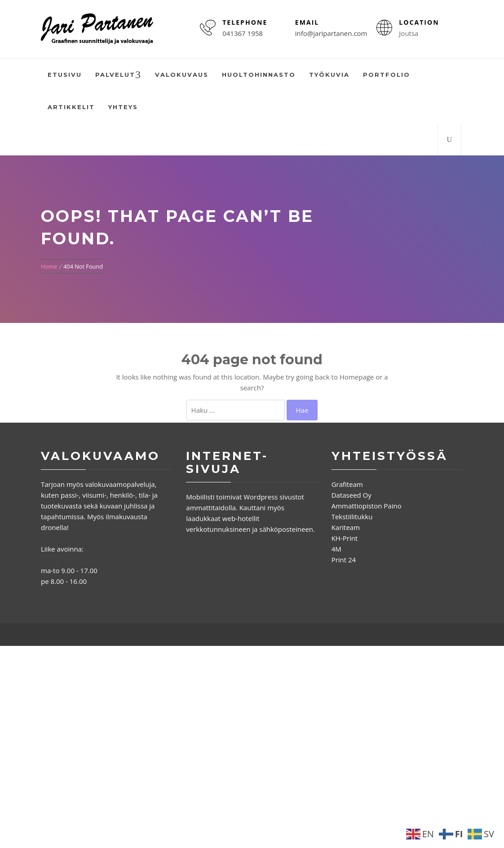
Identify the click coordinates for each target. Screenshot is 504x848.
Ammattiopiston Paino (367, 506)
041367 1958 (243, 33)
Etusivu (65, 75)
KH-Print (345, 538)
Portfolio (387, 75)
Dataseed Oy (351, 495)
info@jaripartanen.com (331, 33)
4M (336, 549)
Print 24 (344, 560)
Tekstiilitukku (352, 517)
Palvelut (118, 75)
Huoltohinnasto (259, 75)
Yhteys (123, 107)
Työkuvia (329, 75)
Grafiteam (347, 484)
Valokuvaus (182, 75)
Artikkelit (71, 107)
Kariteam (346, 527)
